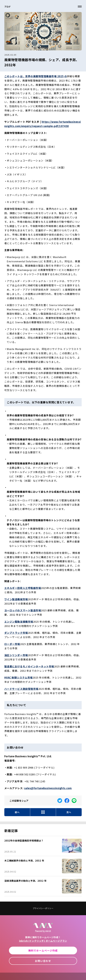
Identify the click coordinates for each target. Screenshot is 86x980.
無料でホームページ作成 (43, 950)
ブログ (7, 7)
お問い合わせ (43, 961)
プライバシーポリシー (43, 908)
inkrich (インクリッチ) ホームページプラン (43, 941)
